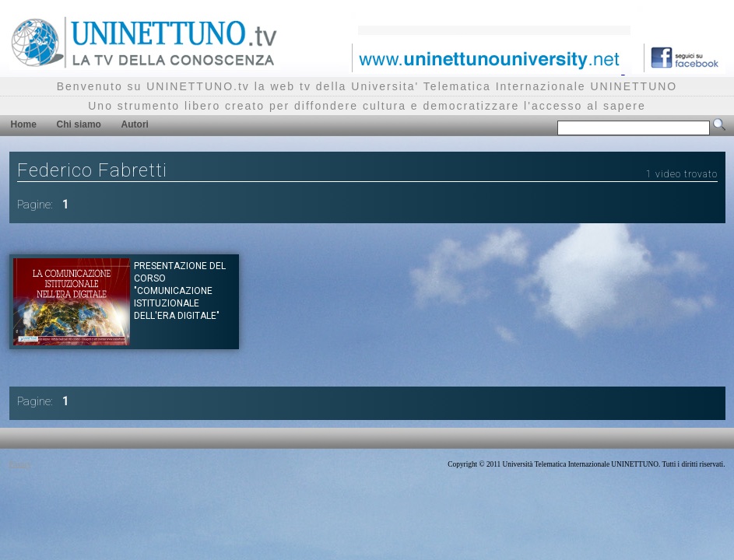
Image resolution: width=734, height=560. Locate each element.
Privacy (21, 464)
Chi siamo (79, 124)
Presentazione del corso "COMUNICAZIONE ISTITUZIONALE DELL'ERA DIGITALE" (180, 291)
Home (24, 124)
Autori (135, 124)
